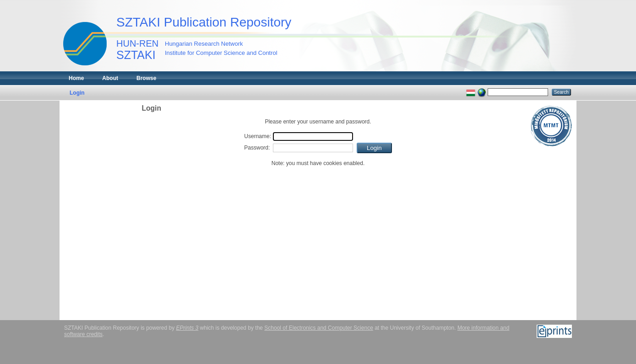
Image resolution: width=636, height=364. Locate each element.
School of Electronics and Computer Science (318, 328)
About (110, 78)
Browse (146, 78)
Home (76, 78)
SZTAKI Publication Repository (204, 22)
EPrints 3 (188, 328)
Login (77, 93)
